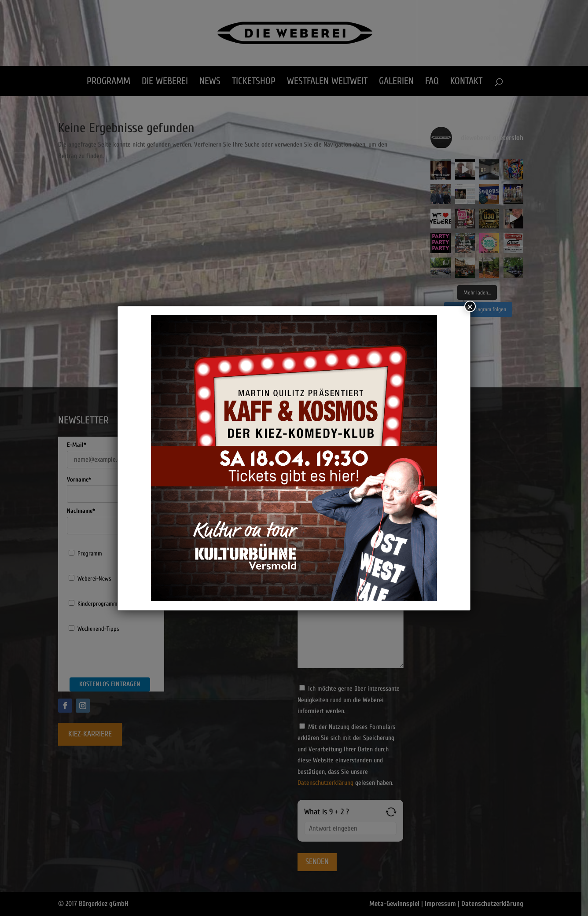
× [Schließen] (470, 306)
